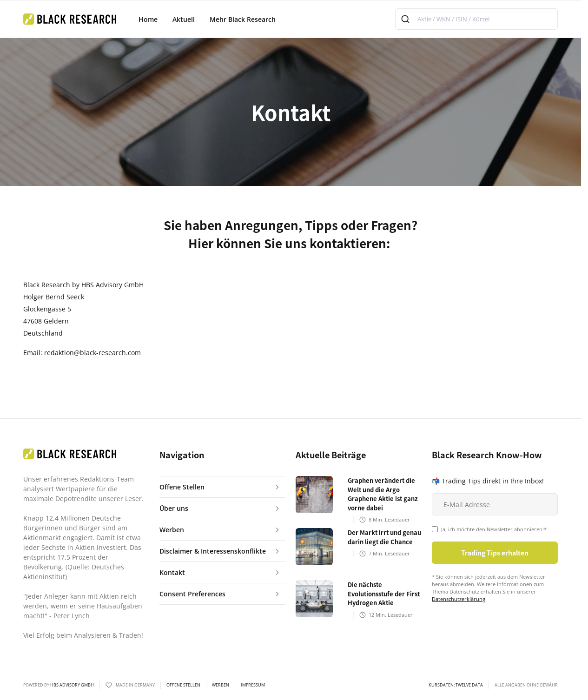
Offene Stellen (183, 685)
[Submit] (406, 19)
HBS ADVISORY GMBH (72, 685)
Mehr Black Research (243, 19)
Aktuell (184, 19)
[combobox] (476, 19)
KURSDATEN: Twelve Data (456, 685)
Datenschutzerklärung (459, 599)
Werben (221, 685)
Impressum (253, 685)
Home (148, 19)
